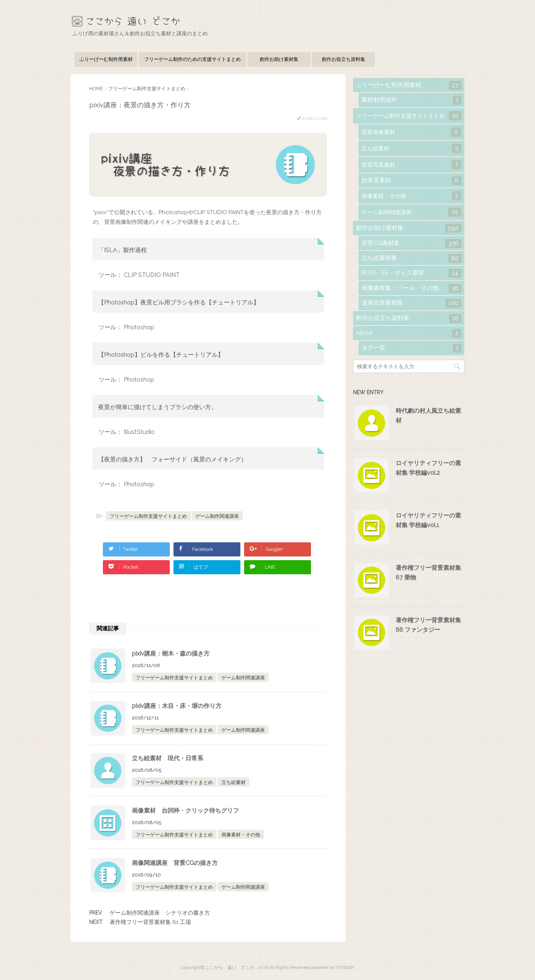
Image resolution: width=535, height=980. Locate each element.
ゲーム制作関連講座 (217, 516)
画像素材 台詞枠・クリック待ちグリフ (185, 811)
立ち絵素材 (234, 782)
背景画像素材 (411, 132)
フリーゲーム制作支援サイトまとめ (148, 516)
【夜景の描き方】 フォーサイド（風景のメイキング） (172, 459)
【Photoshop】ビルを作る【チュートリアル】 (161, 355)
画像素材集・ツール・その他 (411, 288)
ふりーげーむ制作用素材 (106, 59)
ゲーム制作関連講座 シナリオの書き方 (160, 913)
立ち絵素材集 (411, 258)
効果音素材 (411, 181)
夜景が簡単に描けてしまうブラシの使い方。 (158, 407)
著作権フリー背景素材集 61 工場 (150, 922)
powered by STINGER (332, 967)
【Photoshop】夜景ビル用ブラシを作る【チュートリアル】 (179, 302)
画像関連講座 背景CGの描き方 (175, 863)
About (409, 333)
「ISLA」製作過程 (122, 250)
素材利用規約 (411, 100)
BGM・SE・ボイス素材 (411, 273)
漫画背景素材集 (411, 303)
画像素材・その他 (241, 835)
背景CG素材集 (411, 244)
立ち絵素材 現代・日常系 (168, 758)
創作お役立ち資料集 (343, 59)
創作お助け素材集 (279, 59)
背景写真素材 (411, 165)
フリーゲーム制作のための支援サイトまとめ (192, 59)
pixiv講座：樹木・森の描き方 (171, 654)
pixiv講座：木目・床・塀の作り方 (177, 706)
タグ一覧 (411, 348)
